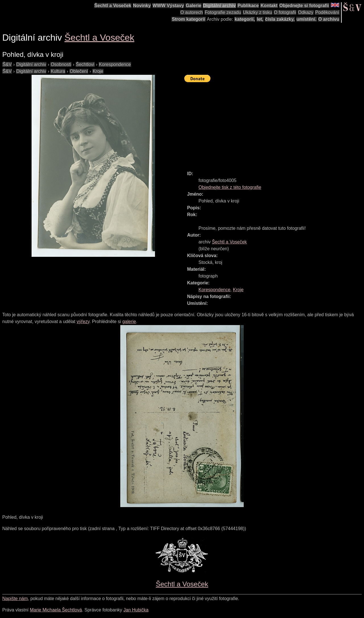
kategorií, (245, 19)
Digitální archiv (219, 6)
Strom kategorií (188, 19)
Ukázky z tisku (257, 12)
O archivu (329, 19)
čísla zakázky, (280, 19)
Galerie (193, 6)
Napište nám (15, 599)
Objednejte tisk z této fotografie (230, 187)
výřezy (83, 322)
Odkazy (306, 12)
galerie (129, 322)
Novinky (142, 6)
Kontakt (269, 6)
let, (260, 19)
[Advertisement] (274, 124)
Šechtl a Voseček (113, 6)
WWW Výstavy (168, 6)
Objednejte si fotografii (304, 6)
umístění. (307, 19)
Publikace (248, 6)
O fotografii (285, 12)
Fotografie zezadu (223, 12)
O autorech (192, 12)
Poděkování (327, 12)
